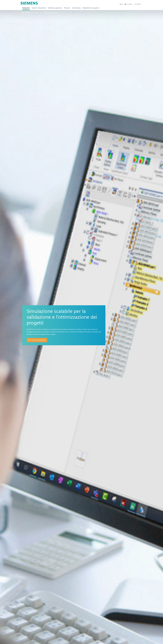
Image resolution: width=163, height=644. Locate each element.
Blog (121, 4)
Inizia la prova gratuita (37, 340)
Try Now (137, 4)
